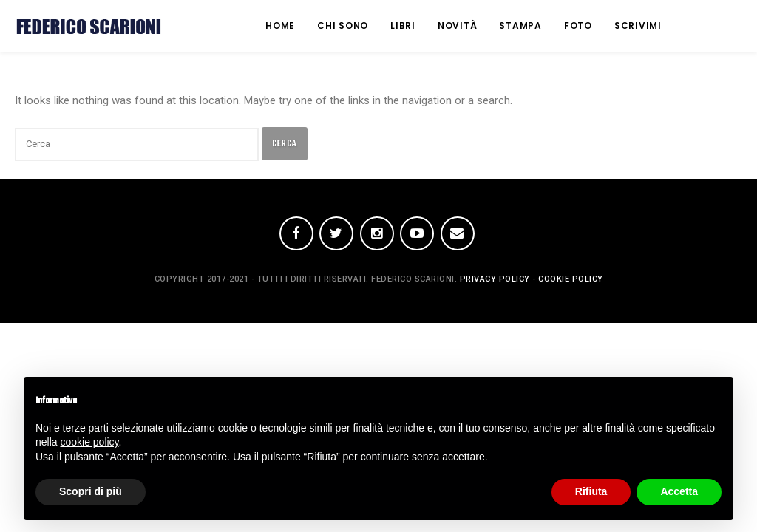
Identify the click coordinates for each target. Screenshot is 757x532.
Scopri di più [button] (91, 491)
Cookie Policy (571, 279)
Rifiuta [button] (591, 491)
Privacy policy (495, 279)
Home (280, 25)
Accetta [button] (679, 491)
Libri (403, 25)
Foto (578, 25)
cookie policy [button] (89, 442)
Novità (458, 25)
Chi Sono (343, 25)
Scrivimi (638, 25)
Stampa (520, 25)
